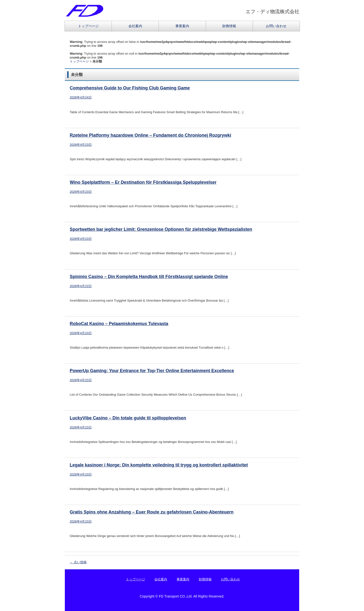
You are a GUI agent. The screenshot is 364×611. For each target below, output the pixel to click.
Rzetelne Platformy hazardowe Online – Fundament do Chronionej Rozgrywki (150, 135)
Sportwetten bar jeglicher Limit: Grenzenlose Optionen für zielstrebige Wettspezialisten (161, 229)
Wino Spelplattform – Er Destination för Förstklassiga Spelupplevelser (143, 182)
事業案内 (182, 26)
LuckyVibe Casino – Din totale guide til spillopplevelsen (128, 418)
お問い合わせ (276, 26)
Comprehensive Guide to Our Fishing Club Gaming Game (130, 88)
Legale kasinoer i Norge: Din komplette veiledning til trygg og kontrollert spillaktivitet (159, 465)
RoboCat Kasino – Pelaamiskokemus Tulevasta (119, 324)
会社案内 (135, 26)
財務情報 (229, 26)
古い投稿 (78, 562)
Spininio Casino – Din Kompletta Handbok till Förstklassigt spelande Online (149, 277)
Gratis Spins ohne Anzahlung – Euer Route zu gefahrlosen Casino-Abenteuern (152, 512)
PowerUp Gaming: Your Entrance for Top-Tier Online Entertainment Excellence (152, 371)
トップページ (88, 26)
